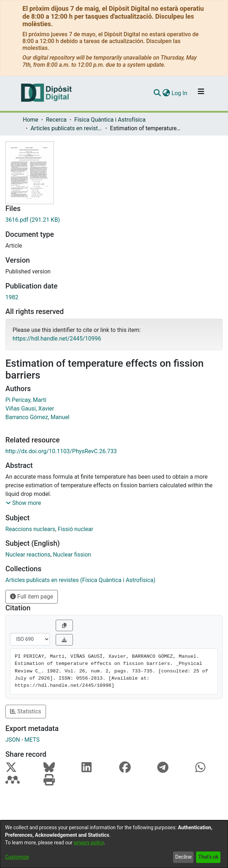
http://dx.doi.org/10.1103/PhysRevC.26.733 (61, 451)
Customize (17, 857)
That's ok (208, 857)
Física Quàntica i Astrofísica (110, 120)
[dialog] (114, 844)
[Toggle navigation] (201, 93)
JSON (13, 740)
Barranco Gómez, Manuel (38, 417)
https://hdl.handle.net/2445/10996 (57, 339)
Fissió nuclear (76, 529)
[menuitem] (166, 93)
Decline (183, 857)
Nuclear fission (72, 555)
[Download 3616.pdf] (114, 220)
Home (31, 120)
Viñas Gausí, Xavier (30, 409)
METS (32, 740)
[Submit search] (157, 93)
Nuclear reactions (28, 555)
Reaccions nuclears (30, 529)
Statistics (26, 711)
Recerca (56, 120)
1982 (12, 297)
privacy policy (89, 843)
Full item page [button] (32, 597)
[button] (23, 503)
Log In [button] (180, 93)
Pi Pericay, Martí (26, 400)
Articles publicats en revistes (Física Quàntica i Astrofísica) (66, 128)
